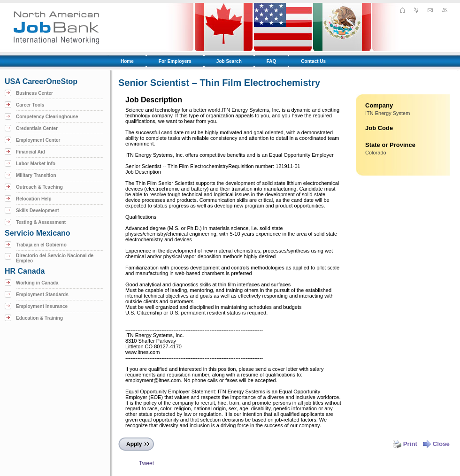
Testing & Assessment (41, 222)
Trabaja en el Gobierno (41, 245)
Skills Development (38, 211)
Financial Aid (31, 152)
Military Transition (36, 175)
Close (436, 444)
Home (127, 61)
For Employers (175, 61)
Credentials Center (37, 128)
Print (405, 444)
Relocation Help (34, 199)
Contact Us (313, 61)
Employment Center (38, 140)
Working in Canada (37, 283)
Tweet (146, 463)
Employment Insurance (42, 306)
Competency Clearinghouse (47, 117)
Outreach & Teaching (39, 187)
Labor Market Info (36, 164)
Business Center (34, 93)
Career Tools (30, 105)
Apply (134, 444)
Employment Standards (42, 295)
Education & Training (39, 318)
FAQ (272, 61)
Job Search (229, 61)
